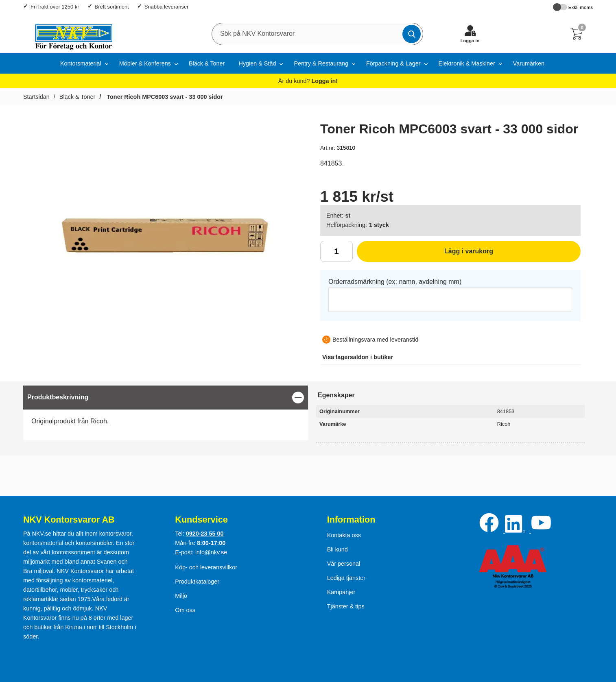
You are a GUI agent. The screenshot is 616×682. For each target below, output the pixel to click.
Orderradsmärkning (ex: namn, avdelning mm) (395, 282)
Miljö (181, 596)
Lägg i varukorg (425, 254)
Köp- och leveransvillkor (206, 567)
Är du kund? (308, 81)
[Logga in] (470, 34)
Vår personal (344, 564)
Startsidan (36, 97)
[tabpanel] (166, 413)
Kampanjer (341, 592)
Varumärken (529, 63)
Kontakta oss (344, 535)
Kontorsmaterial (81, 63)
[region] (166, 398)
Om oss (185, 610)
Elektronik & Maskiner (467, 63)
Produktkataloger (197, 582)
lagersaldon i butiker (358, 357)
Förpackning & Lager (393, 63)
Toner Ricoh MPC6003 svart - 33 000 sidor (164, 97)
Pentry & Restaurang (321, 63)
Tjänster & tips (346, 606)
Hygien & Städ (257, 63)
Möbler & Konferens (145, 63)
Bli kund (337, 549)
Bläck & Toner (207, 63)
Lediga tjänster (346, 578)
